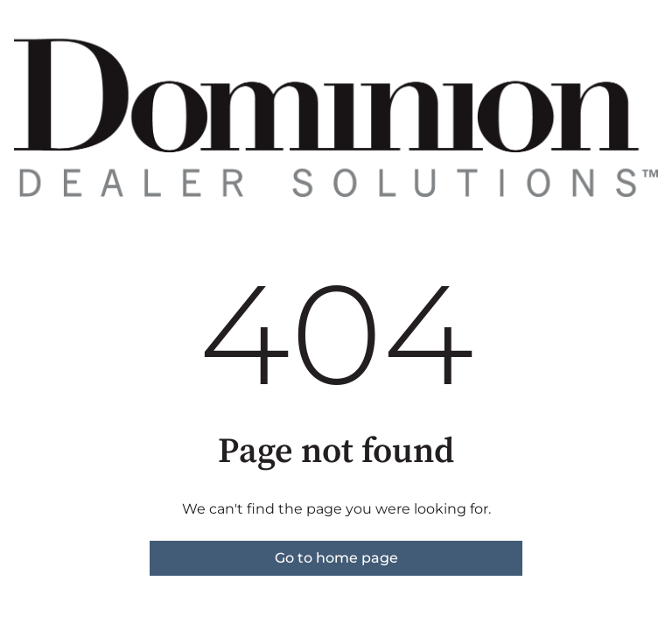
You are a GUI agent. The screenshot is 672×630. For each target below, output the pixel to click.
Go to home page (336, 558)
